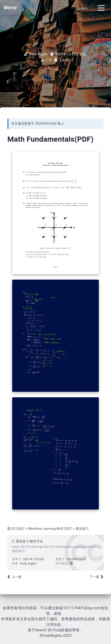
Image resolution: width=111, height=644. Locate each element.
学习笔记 (18, 529)
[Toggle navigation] (101, 8)
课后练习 (82, 529)
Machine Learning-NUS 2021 (50, 529)
